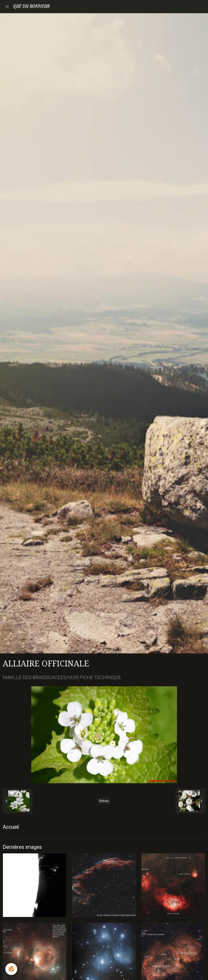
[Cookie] (11, 969)
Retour (104, 801)
